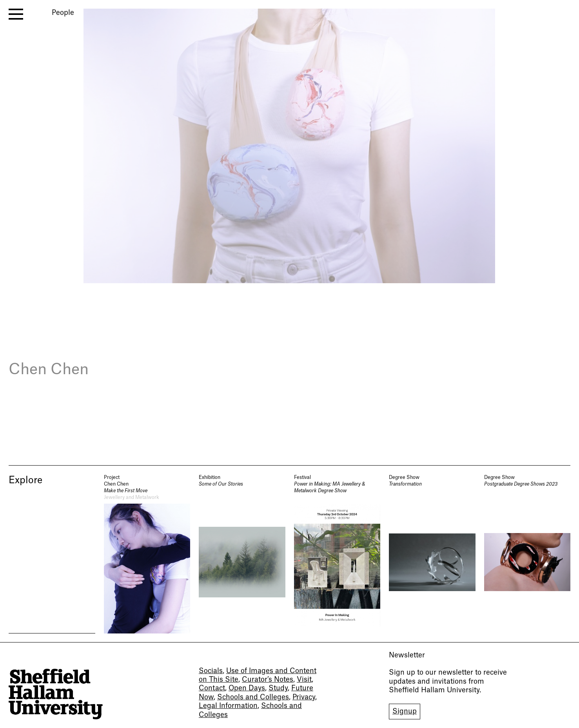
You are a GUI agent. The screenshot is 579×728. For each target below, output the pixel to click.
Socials (211, 671)
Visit (304, 680)
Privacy (304, 697)
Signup (405, 711)
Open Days (247, 688)
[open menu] (16, 14)
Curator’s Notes (268, 680)
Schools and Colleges (253, 697)
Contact (212, 688)
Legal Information (228, 706)
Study (278, 688)
